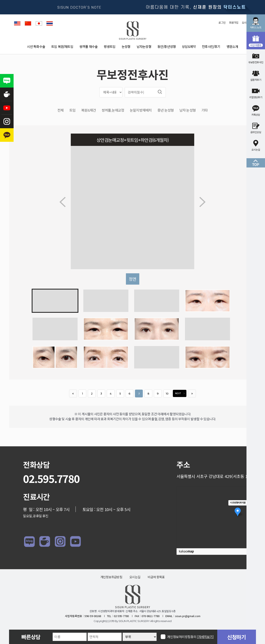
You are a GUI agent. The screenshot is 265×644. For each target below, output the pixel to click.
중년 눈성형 (166, 110)
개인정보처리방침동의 (190, 637)
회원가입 (234, 23)
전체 (60, 110)
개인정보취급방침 (111, 577)
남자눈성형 (144, 47)
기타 (205, 110)
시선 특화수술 (36, 47)
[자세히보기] (205, 637)
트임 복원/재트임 (62, 47)
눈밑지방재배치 (141, 110)
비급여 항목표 (156, 577)
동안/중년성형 (167, 47)
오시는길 (135, 577)
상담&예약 (189, 47)
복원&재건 (89, 110)
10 (167, 394)
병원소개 (232, 47)
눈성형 (126, 47)
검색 (160, 92)
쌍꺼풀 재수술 (88, 47)
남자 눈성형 (188, 110)
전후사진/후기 (211, 47)
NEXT (181, 393)
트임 (72, 110)
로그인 (222, 23)
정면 (132, 279)
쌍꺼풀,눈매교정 (113, 110)
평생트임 (110, 47)
